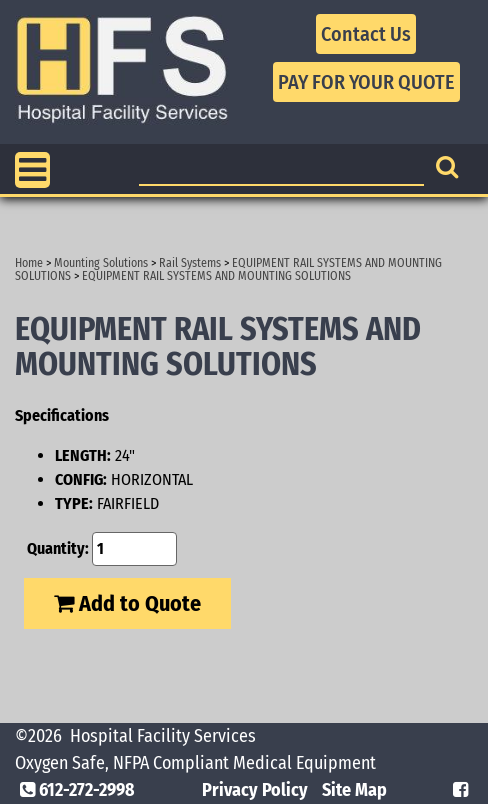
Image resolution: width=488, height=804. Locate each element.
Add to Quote (127, 603)
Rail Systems (190, 263)
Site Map (354, 790)
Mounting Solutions (101, 263)
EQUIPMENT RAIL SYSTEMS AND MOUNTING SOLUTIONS (216, 276)
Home (29, 263)
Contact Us (366, 34)
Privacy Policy (255, 790)
